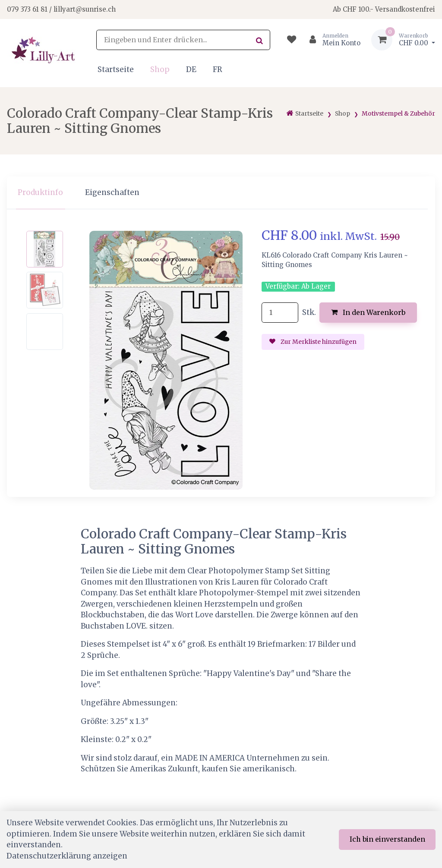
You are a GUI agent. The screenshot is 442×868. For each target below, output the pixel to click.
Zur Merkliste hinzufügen (313, 342)
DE (191, 69)
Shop (160, 69)
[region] (221, 193)
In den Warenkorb (368, 312)
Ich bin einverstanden (387, 839)
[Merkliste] (292, 40)
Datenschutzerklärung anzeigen (67, 856)
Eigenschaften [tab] (112, 192)
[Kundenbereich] (331, 40)
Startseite (116, 69)
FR (218, 69)
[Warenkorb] (403, 40)
